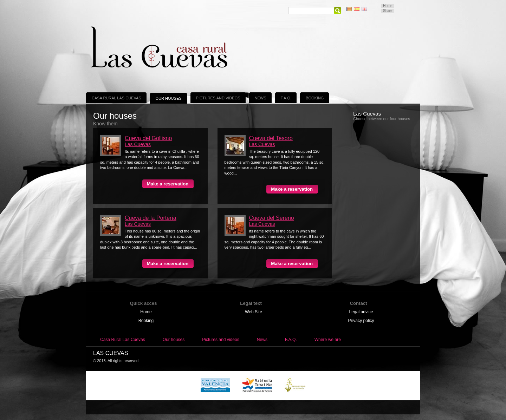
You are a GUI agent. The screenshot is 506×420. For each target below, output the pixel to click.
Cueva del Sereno (272, 218)
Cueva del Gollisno (148, 138)
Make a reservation (168, 184)
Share (388, 11)
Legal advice (361, 312)
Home (388, 6)
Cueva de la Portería (151, 218)
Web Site (254, 312)
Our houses (169, 98)
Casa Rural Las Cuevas (116, 98)
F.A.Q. (286, 98)
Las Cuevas (138, 144)
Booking (315, 98)
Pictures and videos (218, 98)
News (261, 98)
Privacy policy (361, 321)
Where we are (328, 340)
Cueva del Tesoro (271, 138)
